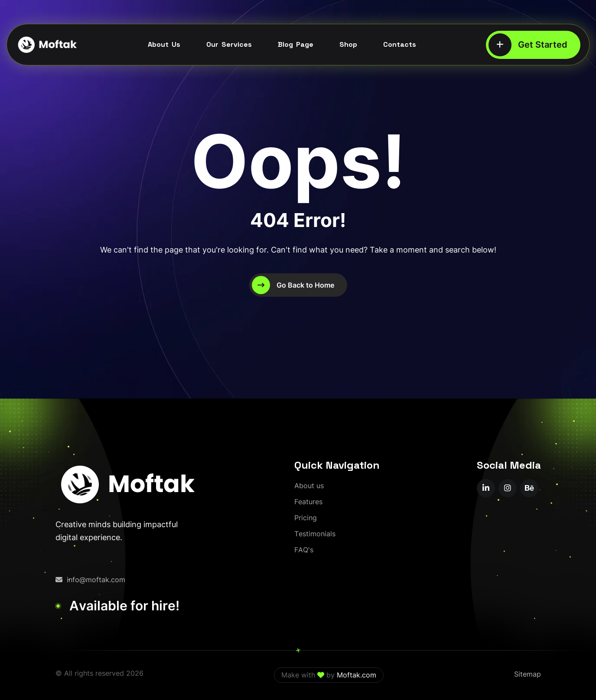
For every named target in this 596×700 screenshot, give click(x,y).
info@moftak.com (90, 580)
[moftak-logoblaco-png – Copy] (47, 45)
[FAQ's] (304, 550)
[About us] (309, 486)
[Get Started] (533, 45)
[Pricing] (306, 518)
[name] (486, 488)
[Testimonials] (315, 534)
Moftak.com (357, 675)
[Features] (308, 502)
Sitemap (528, 674)
